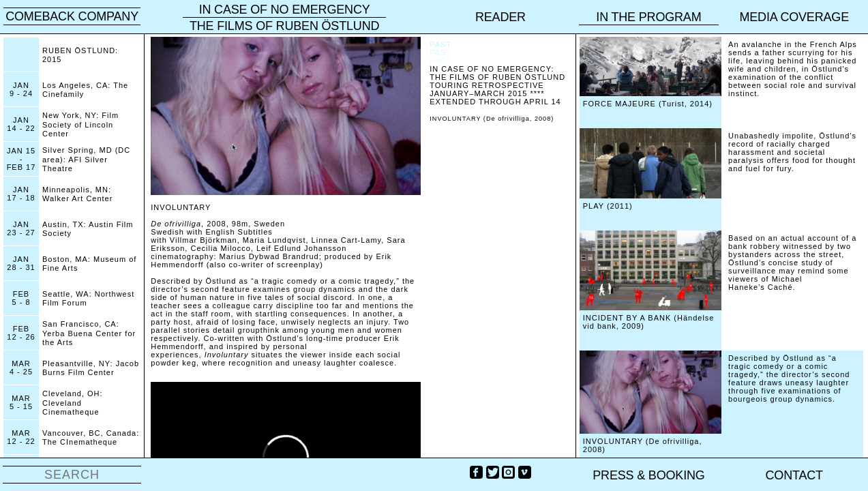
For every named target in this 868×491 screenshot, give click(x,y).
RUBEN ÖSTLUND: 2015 (80, 55)
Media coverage (794, 17)
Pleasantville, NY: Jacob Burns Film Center (91, 368)
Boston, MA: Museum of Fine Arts (89, 264)
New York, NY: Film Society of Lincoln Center (80, 124)
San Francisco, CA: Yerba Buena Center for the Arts (89, 333)
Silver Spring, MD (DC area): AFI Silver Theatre (86, 159)
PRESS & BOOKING (648, 475)
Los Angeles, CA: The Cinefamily (85, 90)
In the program (648, 17)
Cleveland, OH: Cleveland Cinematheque (73, 402)
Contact (794, 475)
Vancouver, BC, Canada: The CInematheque (91, 437)
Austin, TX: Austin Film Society (88, 229)
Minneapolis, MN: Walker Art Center (77, 194)
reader (500, 17)
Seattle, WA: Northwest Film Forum (88, 298)
